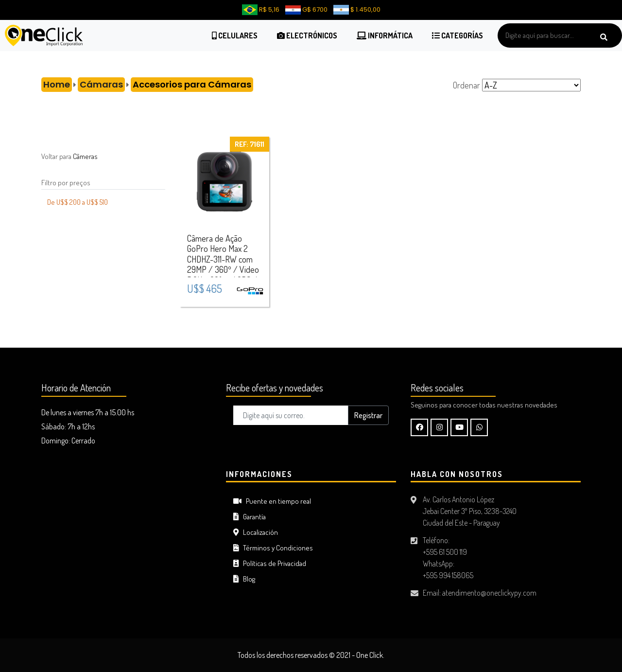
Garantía (250, 517)
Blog (244, 579)
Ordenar (466, 85)
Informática (385, 35)
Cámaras (101, 84)
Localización (256, 532)
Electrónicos (307, 35)
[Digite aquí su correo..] (291, 415)
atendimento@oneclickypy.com (489, 593)
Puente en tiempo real (272, 501)
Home (57, 84)
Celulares (235, 35)
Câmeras (85, 156)
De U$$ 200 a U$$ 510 (78, 202)
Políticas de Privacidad (270, 563)
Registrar (368, 415)
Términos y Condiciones (273, 548)
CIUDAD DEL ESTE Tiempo (126, 506)
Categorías (458, 35)
